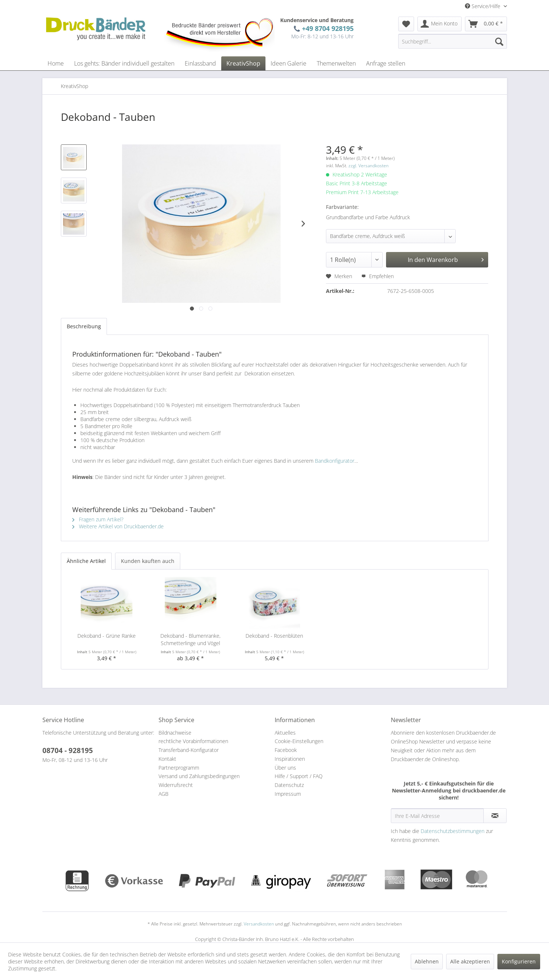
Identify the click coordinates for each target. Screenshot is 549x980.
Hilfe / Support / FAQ (299, 776)
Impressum (288, 794)
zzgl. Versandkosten (369, 166)
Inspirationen (290, 759)
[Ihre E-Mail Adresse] (437, 816)
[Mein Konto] (439, 24)
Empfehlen (378, 276)
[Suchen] (499, 41)
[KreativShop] (243, 63)
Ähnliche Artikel (86, 561)
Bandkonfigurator (335, 461)
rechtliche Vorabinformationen (193, 741)
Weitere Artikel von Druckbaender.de (118, 526)
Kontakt (167, 759)
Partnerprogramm (179, 768)
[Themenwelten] (336, 63)
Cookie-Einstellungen (299, 741)
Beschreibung (84, 326)
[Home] (56, 63)
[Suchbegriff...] (453, 41)
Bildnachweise (175, 733)
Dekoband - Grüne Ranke (107, 636)
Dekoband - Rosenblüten (274, 636)
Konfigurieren (519, 961)
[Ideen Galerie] (289, 63)
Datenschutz (289, 785)
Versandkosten (259, 924)
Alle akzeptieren (470, 961)
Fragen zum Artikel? (98, 519)
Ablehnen (427, 961)
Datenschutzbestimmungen (453, 831)
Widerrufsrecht (176, 785)
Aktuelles (285, 733)
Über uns (285, 768)
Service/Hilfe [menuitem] (483, 6)
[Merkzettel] (406, 24)
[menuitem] (406, 24)
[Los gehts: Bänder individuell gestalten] (124, 63)
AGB (164, 794)
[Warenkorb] (486, 24)
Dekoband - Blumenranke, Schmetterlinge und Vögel (190, 639)
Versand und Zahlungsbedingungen (199, 776)
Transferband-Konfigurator (189, 750)
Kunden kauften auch (148, 561)
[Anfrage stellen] (386, 63)
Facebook (286, 750)
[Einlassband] (200, 63)
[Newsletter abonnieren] (495, 816)
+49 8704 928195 (326, 28)
